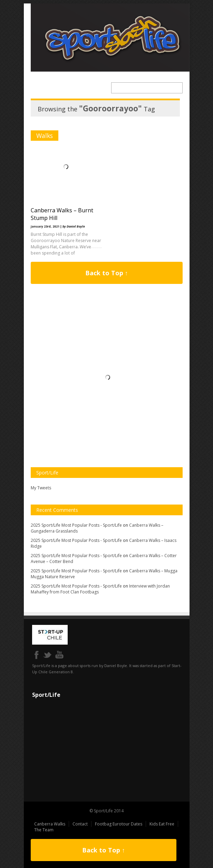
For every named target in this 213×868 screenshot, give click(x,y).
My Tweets (41, 488)
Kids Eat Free (162, 824)
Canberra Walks (50, 824)
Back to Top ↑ (107, 273)
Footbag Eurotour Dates (119, 824)
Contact (80, 824)
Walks (45, 136)
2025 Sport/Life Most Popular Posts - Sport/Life (76, 525)
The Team (44, 830)
